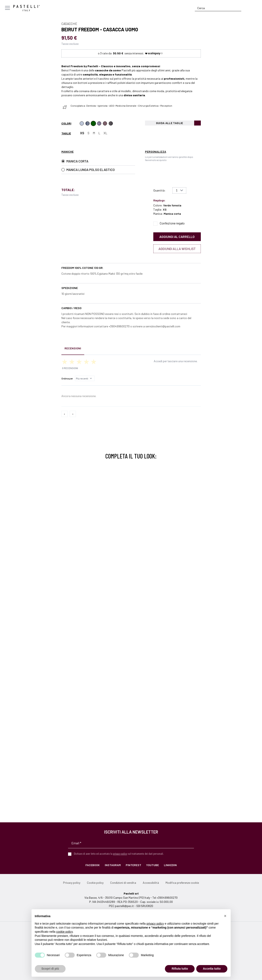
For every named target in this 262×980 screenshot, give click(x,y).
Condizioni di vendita (123, 883)
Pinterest (133, 865)
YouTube (153, 865)
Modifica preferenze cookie (182, 883)
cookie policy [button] (64, 932)
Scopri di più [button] (50, 969)
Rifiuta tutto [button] (180, 969)
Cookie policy (95, 883)
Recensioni (73, 348)
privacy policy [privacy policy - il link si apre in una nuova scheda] (155, 924)
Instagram (113, 865)
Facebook (93, 865)
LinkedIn (170, 865)
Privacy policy (72, 883)
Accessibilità (151, 883)
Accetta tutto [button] (212, 969)
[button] (225, 916)
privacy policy (120, 854)
